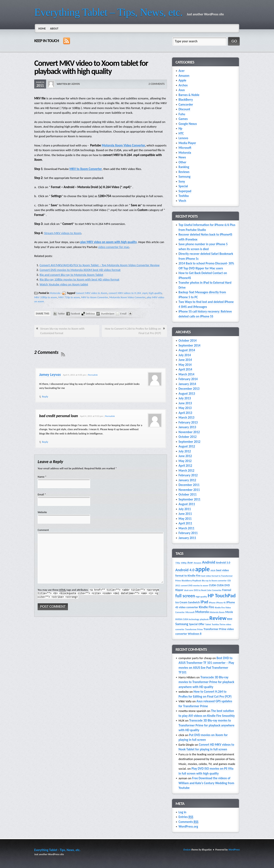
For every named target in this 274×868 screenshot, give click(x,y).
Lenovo (183, 138)
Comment (43, 530)
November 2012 (189, 432)
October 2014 (188, 341)
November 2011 (189, 490)
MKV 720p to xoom (69, 297)
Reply (45, 396)
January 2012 (187, 480)
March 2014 (186, 374)
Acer (182, 71)
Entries (186, 817)
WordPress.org (188, 827)
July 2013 (185, 398)
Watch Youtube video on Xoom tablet (64, 284)
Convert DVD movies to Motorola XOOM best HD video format (80, 270)
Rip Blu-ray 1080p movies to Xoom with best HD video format (79, 279)
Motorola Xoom (217, 612)
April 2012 (185, 466)
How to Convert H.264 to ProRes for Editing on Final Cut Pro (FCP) (133, 331)
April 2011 (185, 523)
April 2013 (185, 413)
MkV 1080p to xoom (46, 297)
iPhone (212, 603)
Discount (184, 109)
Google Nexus (188, 124)
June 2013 (185, 403)
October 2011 (188, 495)
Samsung (185, 177)
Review (218, 618)
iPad (204, 602)
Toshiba (184, 196)
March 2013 (186, 418)
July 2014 (185, 355)
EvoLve (187, 850)
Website (42, 512)
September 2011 (189, 499)
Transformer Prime (194, 629)
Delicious (90, 314)
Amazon (184, 76)
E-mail (123, 314)
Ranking (184, 167)
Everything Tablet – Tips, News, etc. (108, 12)
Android (209, 562)
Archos (183, 85)
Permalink (93, 375)
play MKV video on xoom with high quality (109, 242)
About (54, 29)
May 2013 (185, 408)
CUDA (212, 585)
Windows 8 (195, 634)
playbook (204, 619)
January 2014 (187, 384)
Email (41, 494)
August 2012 (187, 446)
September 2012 (189, 442)
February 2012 (188, 475)
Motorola (55, 293)
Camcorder (186, 105)
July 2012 (185, 451)
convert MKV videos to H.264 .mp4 (128, 293)
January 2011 (187, 538)
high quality (155, 293)
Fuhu (182, 114)
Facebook (75, 314)
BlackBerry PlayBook (191, 581)
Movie (229, 612)
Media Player (187, 143)
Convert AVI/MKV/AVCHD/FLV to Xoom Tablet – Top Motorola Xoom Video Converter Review (100, 265)
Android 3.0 (223, 563)
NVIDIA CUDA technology (187, 619)
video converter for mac (114, 247)
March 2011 (186, 528)
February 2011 (188, 533)
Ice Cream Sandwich (188, 602)
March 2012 (186, 471)
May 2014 (185, 365)
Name (41, 477)
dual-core (189, 590)
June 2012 (185, 456)
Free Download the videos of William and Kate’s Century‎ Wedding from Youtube (206, 783)
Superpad (185, 191)
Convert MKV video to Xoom (92, 293)
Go (234, 41)
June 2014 (185, 360)
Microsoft (185, 148)
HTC (181, 133)
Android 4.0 (185, 570)
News (182, 157)
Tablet (208, 624)
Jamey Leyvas (50, 375)
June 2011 (185, 514)
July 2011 (185, 509)
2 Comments (157, 84)
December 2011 (189, 485)
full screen (185, 596)
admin (75, 84)
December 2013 (189, 389)
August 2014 (187, 350)
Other (182, 162)
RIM (230, 619)
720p (178, 563)
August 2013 (187, 394)
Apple (182, 80)
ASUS (213, 571)
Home (42, 29)
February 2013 (188, 422)
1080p (184, 563)
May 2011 (185, 519)
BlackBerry (186, 100)
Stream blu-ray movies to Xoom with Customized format (62, 331)
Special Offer (197, 624)
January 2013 (187, 427)
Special (183, 186)
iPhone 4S (221, 603)
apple (203, 569)
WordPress (234, 850)
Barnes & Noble (189, 95)
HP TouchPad (222, 596)
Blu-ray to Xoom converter (214, 581)
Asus (182, 90)
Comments (188, 822)
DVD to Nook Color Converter (208, 590)
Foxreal (227, 590)
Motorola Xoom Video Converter (123, 145)
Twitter (61, 314)
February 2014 (188, 379)
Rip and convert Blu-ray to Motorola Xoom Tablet (71, 275)
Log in (182, 812)
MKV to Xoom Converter (86, 169)
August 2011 (187, 504)
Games (183, 119)
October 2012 (188, 437)
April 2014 (185, 369)
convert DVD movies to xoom (194, 585)
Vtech (182, 201)
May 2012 (185, 461)
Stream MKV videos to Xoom (63, 233)
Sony (182, 182)
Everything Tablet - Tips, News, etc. (57, 850)
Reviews (184, 172)
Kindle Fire (206, 607)
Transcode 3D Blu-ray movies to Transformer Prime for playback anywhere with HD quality (206, 682)
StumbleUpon (108, 314)
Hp (180, 128)
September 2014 (189, 345)
